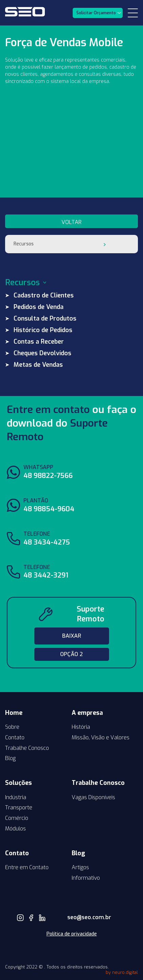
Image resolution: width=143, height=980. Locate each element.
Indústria (16, 797)
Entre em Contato (27, 867)
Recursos (24, 244)
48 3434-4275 (47, 542)
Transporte (19, 807)
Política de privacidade (72, 934)
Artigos (80, 867)
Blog (10, 758)
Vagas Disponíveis (93, 797)
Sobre (12, 727)
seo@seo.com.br (78, 917)
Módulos (15, 829)
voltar (71, 222)
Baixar (72, 636)
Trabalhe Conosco (27, 748)
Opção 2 (71, 654)
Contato (15, 737)
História (81, 727)
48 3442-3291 (46, 575)
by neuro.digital (122, 973)
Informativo (86, 878)
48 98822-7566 (48, 476)
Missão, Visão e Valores (101, 737)
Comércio (17, 818)
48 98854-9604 (49, 509)
